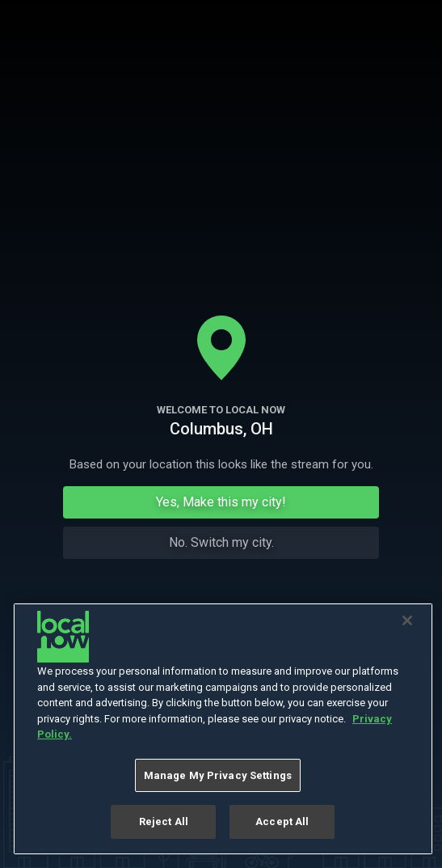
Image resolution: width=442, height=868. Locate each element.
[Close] (407, 620)
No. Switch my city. (221, 542)
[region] (223, 729)
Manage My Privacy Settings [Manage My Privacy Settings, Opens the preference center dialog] (218, 775)
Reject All (164, 821)
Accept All (282, 821)
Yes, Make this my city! (221, 502)
